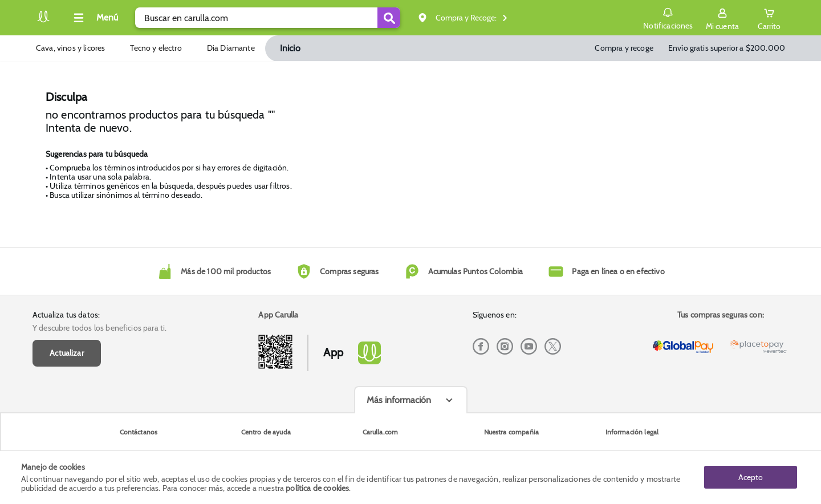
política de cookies (317, 488)
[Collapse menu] (94, 18)
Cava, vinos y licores (70, 48)
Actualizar (67, 353)
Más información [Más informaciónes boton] (399, 400)
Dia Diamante (231, 48)
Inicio (290, 48)
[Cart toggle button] (769, 18)
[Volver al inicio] (43, 21)
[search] (268, 18)
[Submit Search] (389, 18)
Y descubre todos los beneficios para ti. (99, 328)
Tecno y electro (156, 48)
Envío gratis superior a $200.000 (727, 48)
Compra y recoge (624, 48)
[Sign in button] (722, 18)
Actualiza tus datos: (66, 315)
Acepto (751, 477)
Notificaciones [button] (668, 17)
